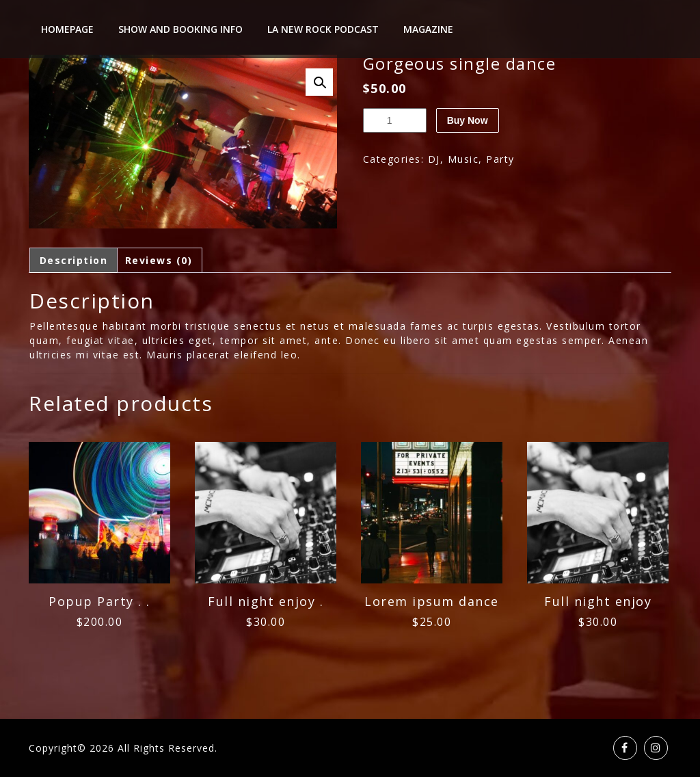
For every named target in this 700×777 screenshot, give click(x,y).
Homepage (67, 29)
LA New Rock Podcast (323, 29)
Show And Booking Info (180, 29)
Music (463, 159)
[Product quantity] (395, 120)
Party (500, 159)
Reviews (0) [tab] (159, 260)
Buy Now (468, 120)
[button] (319, 82)
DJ (434, 159)
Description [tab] (74, 260)
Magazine (428, 29)
